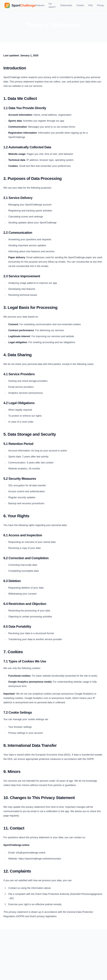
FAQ (90, 5)
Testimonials (66, 5)
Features (40, 5)
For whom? (52, 5)
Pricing (100, 5)
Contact (80, 5)
